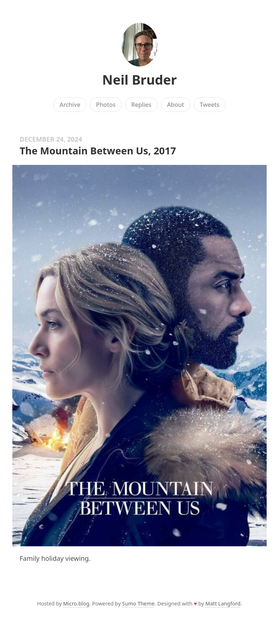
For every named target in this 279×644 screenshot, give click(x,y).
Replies (141, 105)
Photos (106, 105)
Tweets (210, 105)
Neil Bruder (139, 80)
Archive (70, 105)
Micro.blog (76, 604)
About (176, 105)
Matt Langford (223, 604)
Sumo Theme (138, 604)
